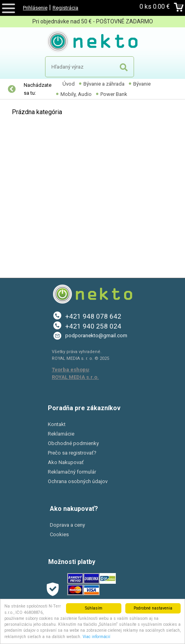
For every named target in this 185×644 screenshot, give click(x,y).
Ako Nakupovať (66, 462)
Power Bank (114, 94)
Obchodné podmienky (73, 443)
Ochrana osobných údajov (78, 481)
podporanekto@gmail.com (96, 335)
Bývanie (142, 84)
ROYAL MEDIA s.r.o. (75, 377)
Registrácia (65, 8)
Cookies (59, 534)
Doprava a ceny (67, 525)
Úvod (69, 84)
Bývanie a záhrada (104, 84)
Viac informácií (96, 637)
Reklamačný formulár (72, 472)
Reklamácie (61, 434)
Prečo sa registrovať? (72, 453)
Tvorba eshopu (70, 370)
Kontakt (57, 424)
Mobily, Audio (76, 94)
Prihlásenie (35, 8)
